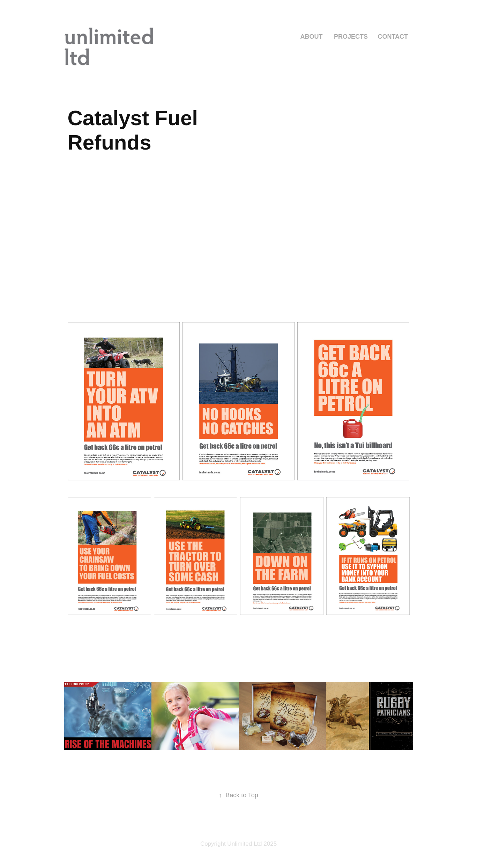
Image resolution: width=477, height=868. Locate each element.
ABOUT (311, 37)
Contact (393, 37)
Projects (351, 37)
